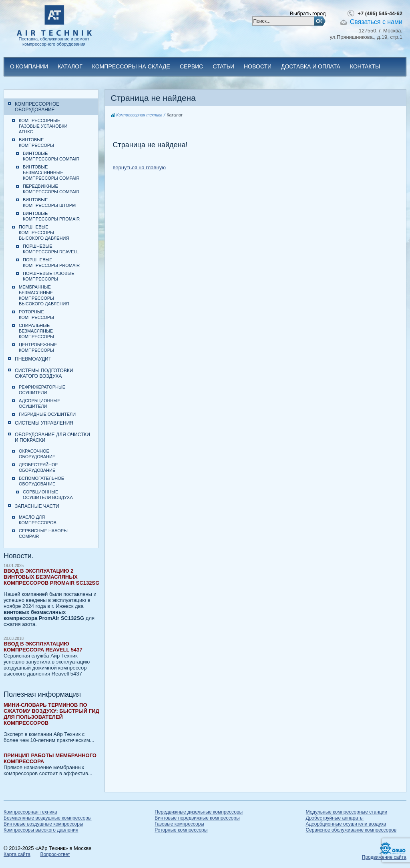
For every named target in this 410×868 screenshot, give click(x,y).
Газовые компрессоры (179, 824)
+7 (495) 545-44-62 (380, 13)
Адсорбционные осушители (40, 403)
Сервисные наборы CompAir (43, 533)
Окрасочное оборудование (37, 454)
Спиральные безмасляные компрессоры (36, 331)
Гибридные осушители (47, 414)
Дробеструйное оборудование (38, 467)
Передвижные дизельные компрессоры (199, 812)
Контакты (365, 66)
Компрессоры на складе (131, 66)
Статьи (223, 66)
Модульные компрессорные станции (347, 812)
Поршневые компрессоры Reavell (51, 249)
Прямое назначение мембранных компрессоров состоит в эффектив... (52, 764)
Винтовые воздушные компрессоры (43, 824)
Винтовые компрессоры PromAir (51, 216)
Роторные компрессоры (36, 315)
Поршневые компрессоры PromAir (51, 263)
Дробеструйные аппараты (335, 818)
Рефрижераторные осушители (42, 390)
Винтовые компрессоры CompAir (51, 156)
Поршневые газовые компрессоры (49, 276)
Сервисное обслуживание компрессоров (351, 830)
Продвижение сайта (384, 857)
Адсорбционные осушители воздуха (346, 824)
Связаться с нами (376, 22)
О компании (29, 66)
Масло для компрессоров (38, 520)
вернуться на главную (139, 167)
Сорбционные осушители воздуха (48, 495)
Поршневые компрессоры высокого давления (44, 233)
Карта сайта (17, 854)
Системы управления (44, 423)
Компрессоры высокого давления (41, 830)
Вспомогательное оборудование (41, 481)
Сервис (191, 66)
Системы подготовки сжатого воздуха (44, 373)
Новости (258, 66)
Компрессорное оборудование (37, 107)
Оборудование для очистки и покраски (52, 437)
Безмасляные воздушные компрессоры (48, 818)
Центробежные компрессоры (38, 347)
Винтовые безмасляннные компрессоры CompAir (51, 172)
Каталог (70, 66)
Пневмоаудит (33, 359)
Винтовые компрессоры (36, 142)
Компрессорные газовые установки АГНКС (43, 126)
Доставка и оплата (311, 66)
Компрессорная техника (137, 115)
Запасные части (37, 506)
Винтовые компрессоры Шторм (49, 202)
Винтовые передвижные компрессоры (197, 818)
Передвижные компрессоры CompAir (51, 189)
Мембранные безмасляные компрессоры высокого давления (44, 295)
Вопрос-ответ (55, 854)
